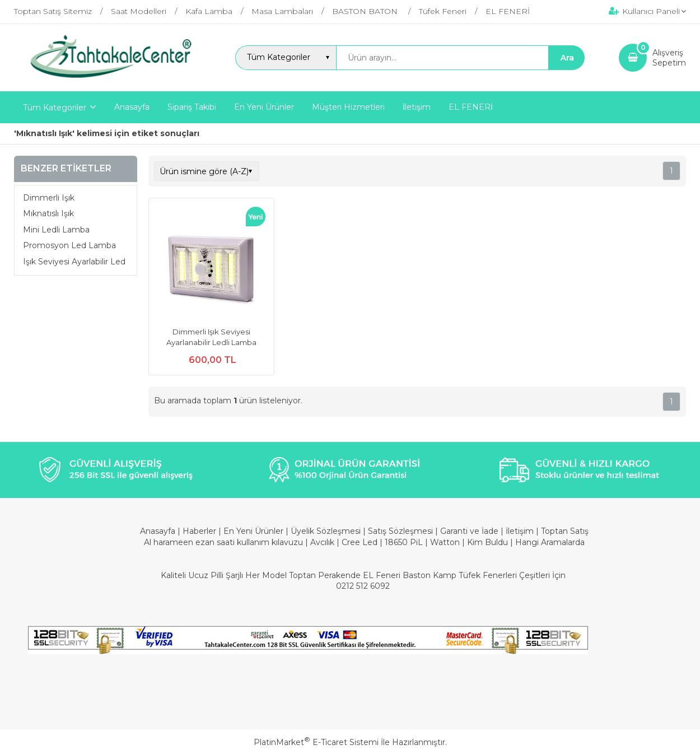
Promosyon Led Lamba (69, 245)
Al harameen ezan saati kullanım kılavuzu (223, 542)
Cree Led (360, 542)
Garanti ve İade (469, 531)
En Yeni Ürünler (255, 531)
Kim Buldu (487, 542)
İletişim (521, 531)
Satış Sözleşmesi (400, 531)
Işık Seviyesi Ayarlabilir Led (74, 262)
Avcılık (322, 542)
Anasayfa (159, 531)
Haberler (200, 531)
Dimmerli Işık (49, 198)
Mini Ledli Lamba (56, 230)
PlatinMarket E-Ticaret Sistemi (316, 742)
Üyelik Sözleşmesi (326, 531)
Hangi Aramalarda (550, 542)
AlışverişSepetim (669, 58)
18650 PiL (404, 542)
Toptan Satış (565, 531)
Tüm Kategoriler (55, 108)
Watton (445, 542)
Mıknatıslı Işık (48, 213)
